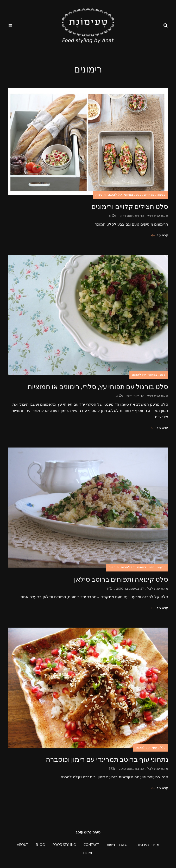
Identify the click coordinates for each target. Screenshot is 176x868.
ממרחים (149, 195)
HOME (88, 853)
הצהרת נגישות (118, 845)
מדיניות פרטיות (148, 845)
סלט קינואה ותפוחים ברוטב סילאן (121, 579)
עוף (155, 748)
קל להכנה (115, 195)
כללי (163, 748)
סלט (139, 195)
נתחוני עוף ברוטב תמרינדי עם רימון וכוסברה (107, 759)
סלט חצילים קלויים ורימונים (130, 207)
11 (109, 589)
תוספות (101, 195)
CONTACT (91, 845)
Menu (10, 25)
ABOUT (23, 845)
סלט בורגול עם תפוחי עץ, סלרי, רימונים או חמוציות (98, 387)
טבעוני (161, 195)
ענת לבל (153, 216)
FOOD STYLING (64, 845)
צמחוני (129, 195)
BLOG (40, 845)
